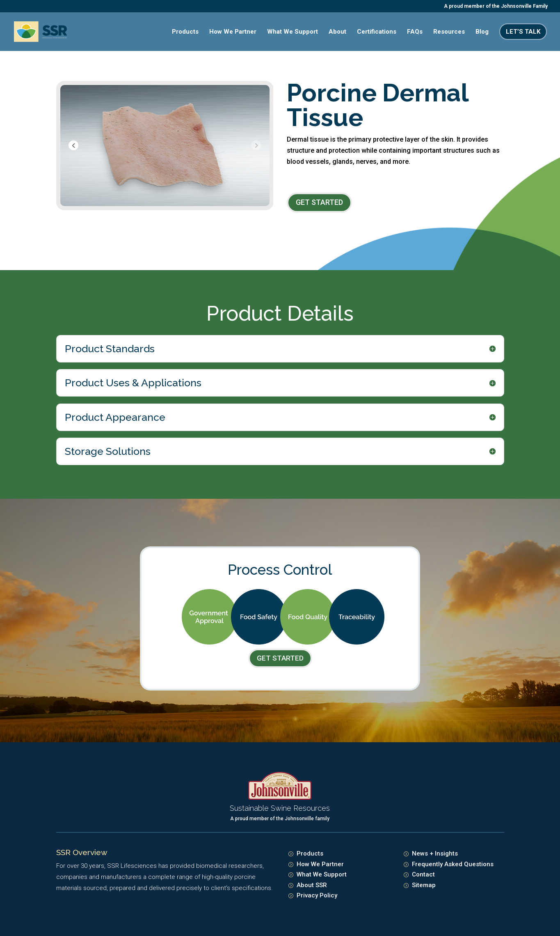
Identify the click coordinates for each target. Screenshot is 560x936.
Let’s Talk (523, 32)
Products (185, 32)
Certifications (377, 32)
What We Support (293, 32)
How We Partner (233, 32)
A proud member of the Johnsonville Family (496, 6)
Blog (482, 32)
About (337, 32)
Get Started (319, 202)
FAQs (415, 32)
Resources (449, 32)
